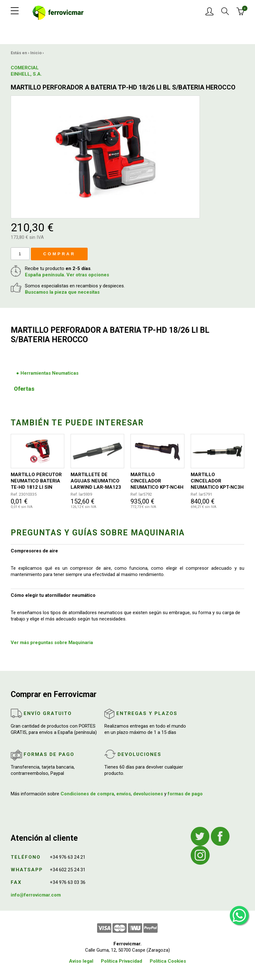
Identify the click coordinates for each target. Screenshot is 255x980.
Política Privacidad (122, 961)
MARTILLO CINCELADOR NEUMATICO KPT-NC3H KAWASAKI (217, 481)
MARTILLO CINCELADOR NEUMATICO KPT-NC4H (157, 481)
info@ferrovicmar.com (36, 895)
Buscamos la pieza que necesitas (62, 292)
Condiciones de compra (87, 794)
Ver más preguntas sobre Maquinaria (52, 643)
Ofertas (24, 389)
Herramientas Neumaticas (49, 373)
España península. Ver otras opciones (67, 275)
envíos (124, 794)
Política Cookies (168, 961)
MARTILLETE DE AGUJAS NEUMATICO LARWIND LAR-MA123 (96, 481)
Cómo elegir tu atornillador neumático (53, 595)
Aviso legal (81, 961)
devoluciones (148, 794)
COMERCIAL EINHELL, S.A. (26, 71)
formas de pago (185, 794)
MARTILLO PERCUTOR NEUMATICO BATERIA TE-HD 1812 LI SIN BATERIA (36, 481)
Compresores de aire (34, 551)
